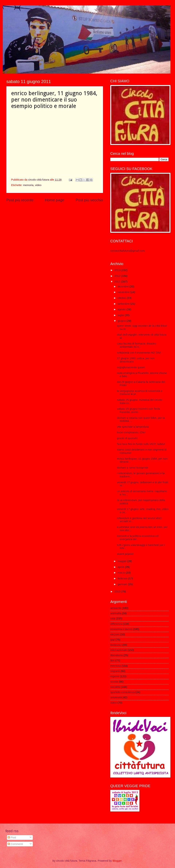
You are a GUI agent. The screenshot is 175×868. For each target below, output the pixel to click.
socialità (115, 687)
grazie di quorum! (127, 438)
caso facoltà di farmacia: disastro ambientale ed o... (137, 345)
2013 (118, 270)
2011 (118, 282)
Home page (55, 200)
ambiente (116, 608)
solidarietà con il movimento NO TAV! (139, 353)
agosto (122, 309)
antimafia (116, 613)
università (116, 697)
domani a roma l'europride (133, 468)
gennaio (123, 584)
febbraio (123, 578)
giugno (122, 321)
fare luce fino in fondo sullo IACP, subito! (141, 444)
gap (113, 640)
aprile (121, 567)
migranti (115, 671)
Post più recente (20, 200)
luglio (121, 315)
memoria (28, 185)
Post (12, 837)
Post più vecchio (89, 200)
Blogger (117, 861)
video (38, 185)
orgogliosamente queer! (131, 367)
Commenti (15, 844)
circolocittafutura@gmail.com (128, 251)
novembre (124, 292)
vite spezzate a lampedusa (133, 427)
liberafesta (116, 655)
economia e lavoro (121, 629)
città (113, 619)
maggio (122, 561)
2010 (118, 592)
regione (115, 676)
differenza (116, 624)
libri (112, 661)
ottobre (122, 298)
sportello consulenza (122, 692)
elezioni (115, 634)
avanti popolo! (125, 554)
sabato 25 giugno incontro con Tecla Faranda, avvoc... (138, 410)
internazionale (119, 650)
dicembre (124, 286)
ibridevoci (116, 645)
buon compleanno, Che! (131, 432)
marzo (122, 573)
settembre (124, 304)
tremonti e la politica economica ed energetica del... (138, 538)
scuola (114, 682)
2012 (118, 276)
